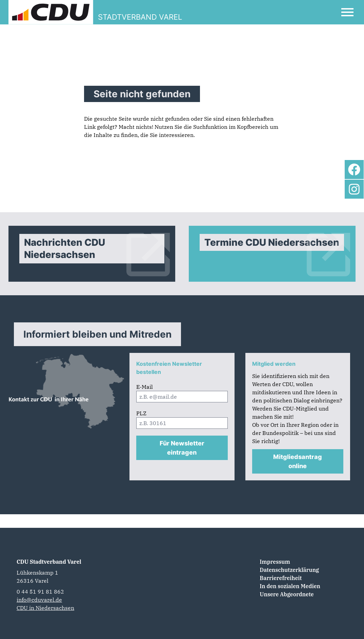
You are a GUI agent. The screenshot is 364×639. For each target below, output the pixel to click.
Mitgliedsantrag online (298, 461)
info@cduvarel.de (39, 600)
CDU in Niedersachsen (45, 608)
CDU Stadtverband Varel (49, 562)
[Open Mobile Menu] (347, 12)
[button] (15, 624)
